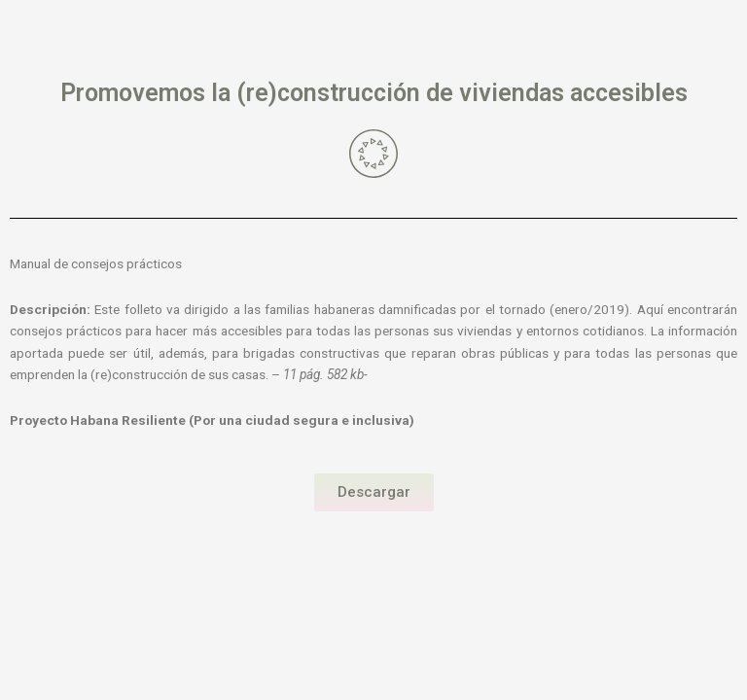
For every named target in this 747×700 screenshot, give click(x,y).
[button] (374, 492)
